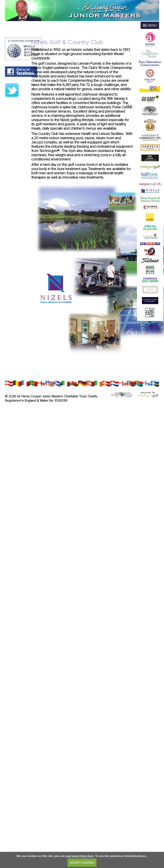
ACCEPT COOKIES (82, 863)
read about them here (79, 856)
